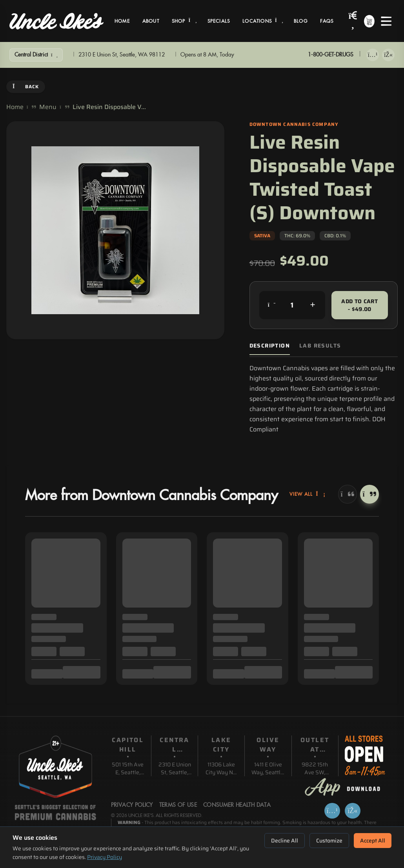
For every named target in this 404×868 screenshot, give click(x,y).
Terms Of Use (178, 805)
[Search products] (353, 21)
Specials (219, 21)
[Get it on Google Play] (388, 55)
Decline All (285, 841)
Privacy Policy (105, 857)
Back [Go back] (26, 86)
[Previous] (348, 494)
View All (308, 494)
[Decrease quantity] (272, 305)
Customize (329, 841)
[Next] (369, 494)
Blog (301, 21)
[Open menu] (386, 21)
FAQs (327, 21)
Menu (48, 107)
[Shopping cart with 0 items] (369, 21)
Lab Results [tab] (320, 346)
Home (122, 21)
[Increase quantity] (313, 305)
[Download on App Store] (373, 55)
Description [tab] (270, 346)
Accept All (373, 841)
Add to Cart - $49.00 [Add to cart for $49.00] (359, 305)
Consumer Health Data (237, 805)
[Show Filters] (36, 55)
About (151, 21)
